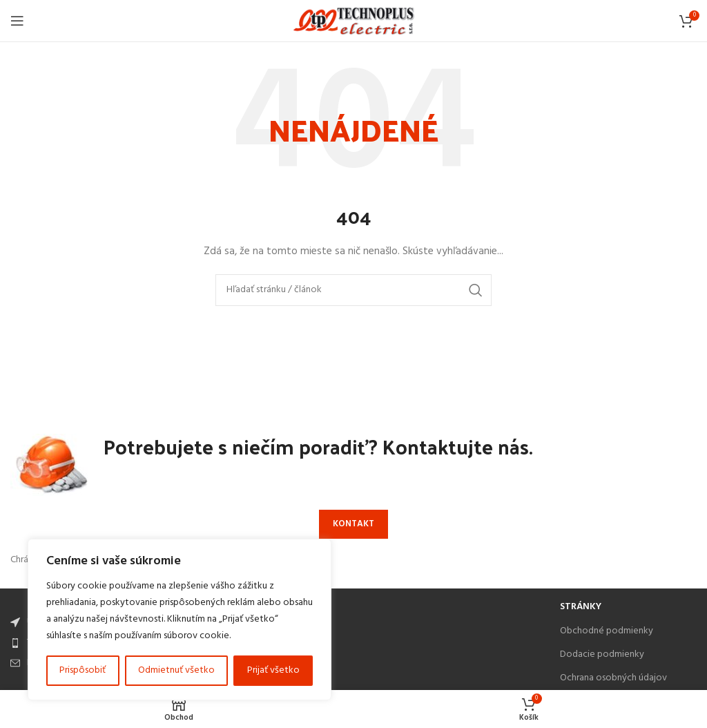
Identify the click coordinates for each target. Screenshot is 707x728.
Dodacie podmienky (602, 654)
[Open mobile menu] (17, 21)
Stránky (581, 607)
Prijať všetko (273, 670)
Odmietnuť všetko (176, 670)
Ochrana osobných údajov (613, 678)
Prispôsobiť (83, 670)
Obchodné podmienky (607, 631)
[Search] (353, 290)
